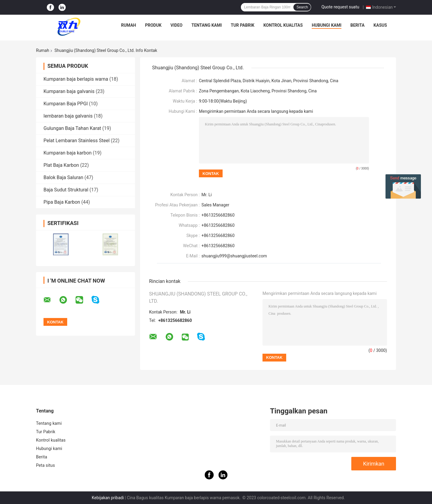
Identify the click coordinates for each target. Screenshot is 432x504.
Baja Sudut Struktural (66, 190)
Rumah (129, 25)
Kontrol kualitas (283, 25)
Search (302, 7)
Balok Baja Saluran (63, 177)
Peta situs (45, 465)
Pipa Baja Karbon (62, 202)
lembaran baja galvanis (68, 116)
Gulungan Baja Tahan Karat (72, 128)
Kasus (380, 25)
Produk (153, 25)
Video (176, 25)
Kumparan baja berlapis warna (76, 79)
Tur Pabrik (243, 25)
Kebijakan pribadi (108, 498)
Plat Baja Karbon (61, 165)
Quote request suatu (340, 7)
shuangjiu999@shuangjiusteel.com (234, 256)
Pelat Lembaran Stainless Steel (76, 141)
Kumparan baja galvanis (69, 91)
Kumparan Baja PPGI (66, 104)
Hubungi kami (327, 25)
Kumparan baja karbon (67, 153)
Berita (357, 25)
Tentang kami (207, 25)
